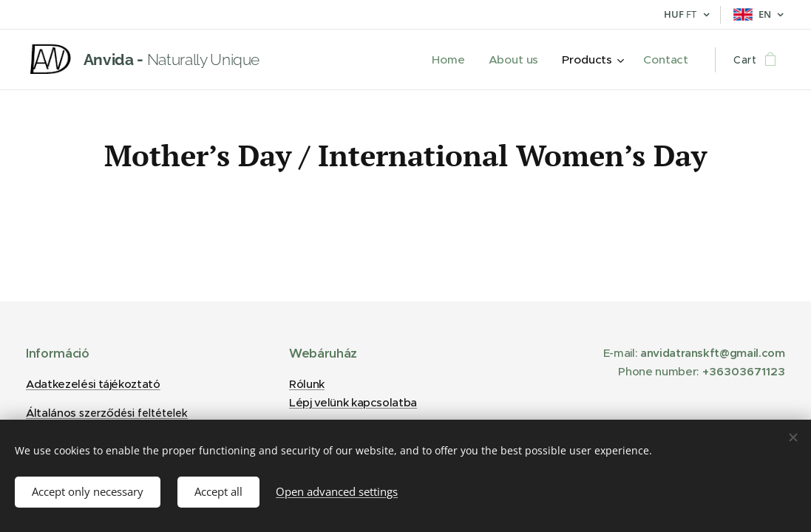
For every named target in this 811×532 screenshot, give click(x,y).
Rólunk (307, 384)
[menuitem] (457, 60)
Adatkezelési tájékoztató (93, 384)
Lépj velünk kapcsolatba (353, 402)
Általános (107, 413)
